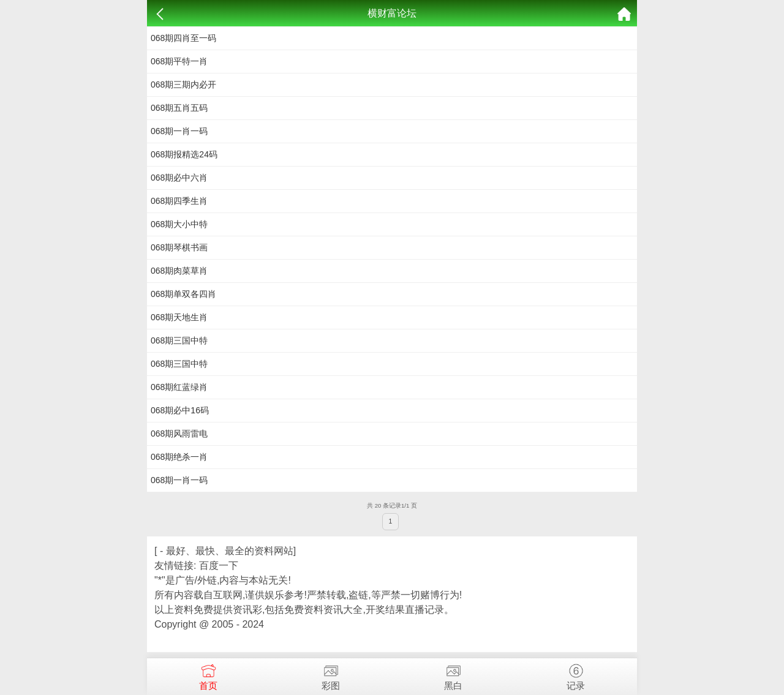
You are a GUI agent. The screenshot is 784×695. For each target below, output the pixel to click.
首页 (208, 674)
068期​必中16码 (180, 410)
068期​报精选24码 (184, 154)
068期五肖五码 (179, 108)
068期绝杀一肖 (179, 457)
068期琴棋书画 (179, 247)
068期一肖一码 (179, 131)
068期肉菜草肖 (179, 271)
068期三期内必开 (183, 85)
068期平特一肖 (179, 61)
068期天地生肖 (179, 317)
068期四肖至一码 (183, 38)
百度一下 (219, 565)
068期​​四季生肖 (179, 201)
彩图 (331, 674)
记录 (576, 674)
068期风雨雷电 (179, 434)
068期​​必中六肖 (179, 178)
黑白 (453, 674)
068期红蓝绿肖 (179, 387)
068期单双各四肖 (183, 294)
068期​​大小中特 (179, 224)
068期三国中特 (179, 340)
